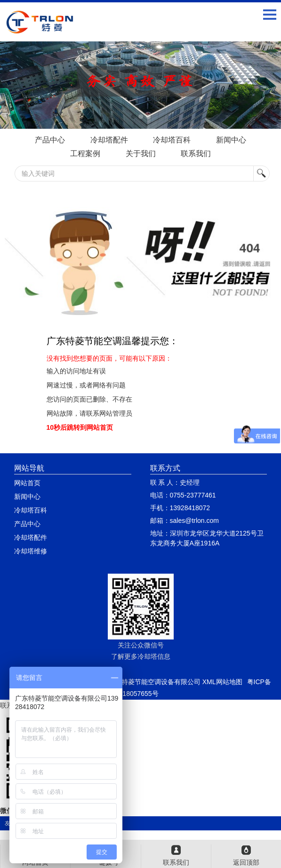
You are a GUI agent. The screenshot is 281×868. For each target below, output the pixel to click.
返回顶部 (246, 862)
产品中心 (50, 140)
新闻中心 (231, 140)
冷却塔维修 (31, 551)
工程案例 (85, 154)
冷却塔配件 (109, 140)
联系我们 (196, 154)
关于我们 (141, 154)
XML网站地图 (222, 682)
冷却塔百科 (172, 140)
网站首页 (27, 483)
